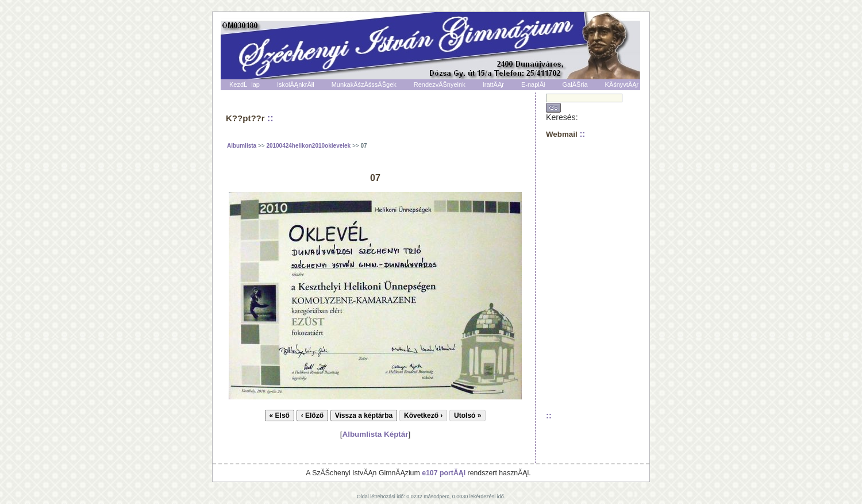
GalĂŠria (575, 84)
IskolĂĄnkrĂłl (296, 84)
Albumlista (242, 146)
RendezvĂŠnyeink (440, 84)
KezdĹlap (245, 84)
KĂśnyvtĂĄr (622, 84)
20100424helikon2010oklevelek (308, 146)
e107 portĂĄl (444, 473)
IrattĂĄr (493, 84)
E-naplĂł (533, 84)
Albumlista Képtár (375, 434)
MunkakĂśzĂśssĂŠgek (364, 84)
